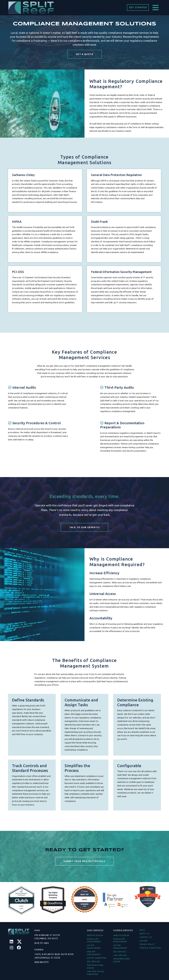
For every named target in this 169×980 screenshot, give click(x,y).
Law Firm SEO (120, 955)
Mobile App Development (94, 940)
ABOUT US (145, 934)
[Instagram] (11, 948)
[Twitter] (19, 942)
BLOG (142, 930)
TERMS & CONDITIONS (150, 948)
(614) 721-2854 (41, 943)
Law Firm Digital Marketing (96, 973)
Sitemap (144, 941)
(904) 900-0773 (41, 962)
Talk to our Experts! (84, 527)
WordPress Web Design (121, 960)
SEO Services (94, 962)
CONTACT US (146, 937)
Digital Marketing (97, 958)
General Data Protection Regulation (116, 191)
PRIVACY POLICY (147, 944)
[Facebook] (19, 948)
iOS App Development (94, 947)
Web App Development (94, 953)
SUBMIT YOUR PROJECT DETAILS (84, 877)
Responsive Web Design (95, 967)
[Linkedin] (11, 942)
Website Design (95, 935)
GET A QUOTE (85, 54)
